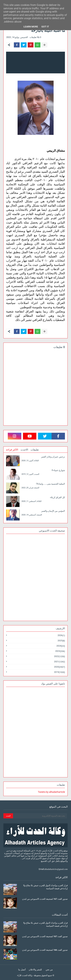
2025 (61, 641)
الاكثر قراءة (12, 450)
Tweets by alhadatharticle (51, 792)
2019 (60, 672)
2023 (60, 651)
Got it (45, 27)
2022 (60, 656)
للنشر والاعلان (35, 970)
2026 (61, 635)
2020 (60, 667)
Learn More (31, 27)
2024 (61, 646)
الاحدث (24, 450)
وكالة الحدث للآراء (25, 975)
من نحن (49, 970)
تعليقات (35, 450)
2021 (60, 662)
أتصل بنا (22, 970)
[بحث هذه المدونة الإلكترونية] (40, 816)
